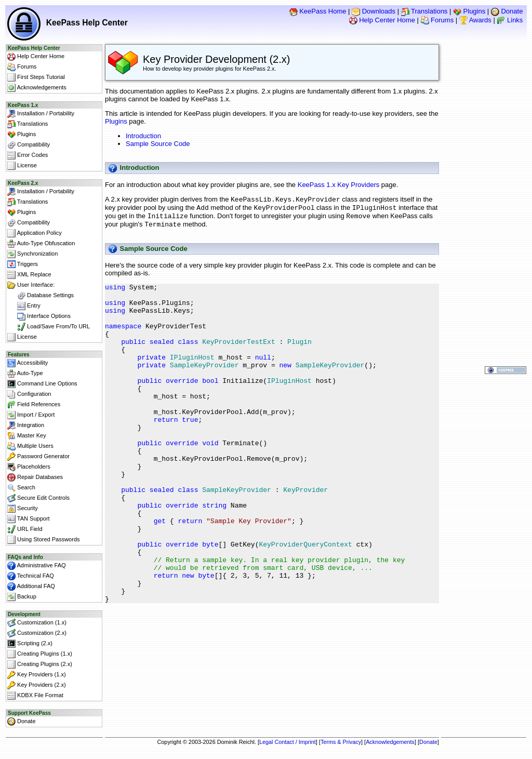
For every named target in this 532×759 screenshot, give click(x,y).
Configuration (29, 394)
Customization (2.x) (37, 633)
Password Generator (38, 457)
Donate (507, 11)
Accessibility (28, 363)
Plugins (469, 11)
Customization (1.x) (37, 623)
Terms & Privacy (341, 742)
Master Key (27, 436)
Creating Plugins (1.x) (40, 654)
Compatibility (29, 145)
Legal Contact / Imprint (288, 742)
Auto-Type (25, 374)
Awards (475, 20)
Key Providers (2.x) (37, 685)
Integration (26, 425)
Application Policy (35, 233)
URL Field (25, 529)
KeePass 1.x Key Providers (339, 185)
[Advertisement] (272, 701)
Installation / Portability (41, 114)
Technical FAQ (31, 576)
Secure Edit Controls (38, 498)
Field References (34, 405)
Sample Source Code (158, 144)
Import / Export (31, 415)
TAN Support (29, 519)
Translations (424, 11)
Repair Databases (35, 477)
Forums (437, 20)
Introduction (143, 136)
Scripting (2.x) (30, 644)
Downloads (374, 11)
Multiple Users (30, 446)
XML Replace (29, 275)
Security (23, 509)
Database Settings (41, 296)
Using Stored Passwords (44, 540)
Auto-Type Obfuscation (41, 244)
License (22, 166)
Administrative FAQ (37, 566)
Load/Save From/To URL (49, 327)
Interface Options (39, 316)
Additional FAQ (31, 587)
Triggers (23, 264)
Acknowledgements (37, 88)
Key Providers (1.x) (37, 675)
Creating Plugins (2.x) (40, 664)
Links (510, 20)
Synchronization (32, 254)
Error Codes (28, 155)
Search (21, 488)
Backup (22, 597)
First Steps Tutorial (36, 77)
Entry (24, 306)
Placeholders (29, 467)
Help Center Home (382, 20)
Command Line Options (42, 384)
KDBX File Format (35, 696)
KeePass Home (318, 11)
